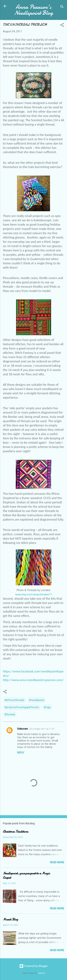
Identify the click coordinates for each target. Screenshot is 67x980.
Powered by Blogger (33, 966)
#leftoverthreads (14, 700)
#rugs (47, 707)
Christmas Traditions (16, 832)
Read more (57, 862)
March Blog (10, 919)
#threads (10, 714)
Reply (21, 753)
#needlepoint (37, 700)
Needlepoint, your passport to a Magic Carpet (26, 876)
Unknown (23, 729)
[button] (62, 26)
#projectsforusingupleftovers (22, 707)
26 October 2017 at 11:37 (42, 729)
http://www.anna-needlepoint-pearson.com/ (33, 680)
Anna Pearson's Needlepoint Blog (33, 10)
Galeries (41, 973)
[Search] (62, 7)
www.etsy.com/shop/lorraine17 (33, 594)
